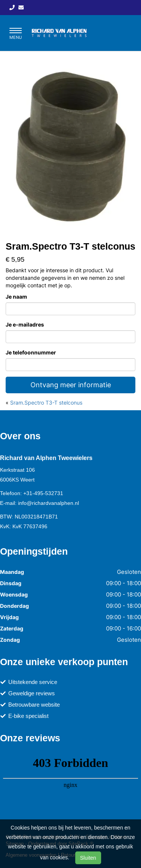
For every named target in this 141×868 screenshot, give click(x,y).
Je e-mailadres (25, 324)
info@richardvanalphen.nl (49, 503)
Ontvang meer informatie (71, 385)
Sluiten (88, 858)
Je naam (16, 297)
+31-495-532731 (43, 493)
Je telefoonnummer (31, 352)
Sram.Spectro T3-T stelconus (46, 403)
